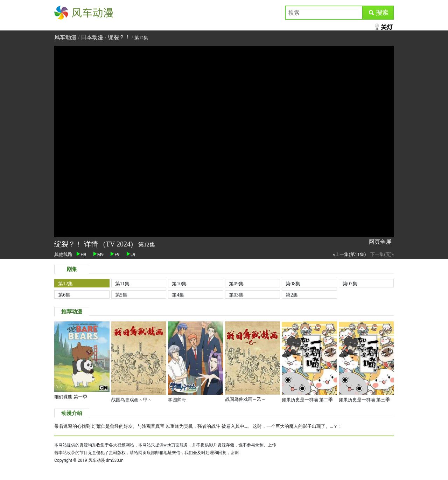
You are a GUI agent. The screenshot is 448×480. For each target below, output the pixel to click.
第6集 (64, 295)
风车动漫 (65, 12)
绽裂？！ (119, 37)
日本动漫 (93, 37)
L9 (131, 254)
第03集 (236, 295)
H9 (81, 254)
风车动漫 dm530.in (106, 460)
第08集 (293, 284)
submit (378, 12)
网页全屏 (380, 242)
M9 (98, 254)
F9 (115, 254)
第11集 (122, 284)
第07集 (350, 284)
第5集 (121, 295)
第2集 (292, 295)
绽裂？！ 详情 (77, 244)
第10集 (179, 284)
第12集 (65, 284)
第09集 (236, 284)
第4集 (178, 295)
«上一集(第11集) (349, 254)
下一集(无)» (382, 254)
